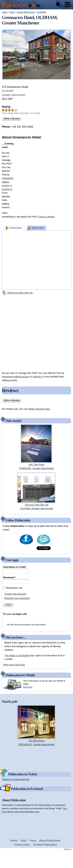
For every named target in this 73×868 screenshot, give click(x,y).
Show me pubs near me (20, 293)
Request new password (17, 598)
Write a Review (12, 119)
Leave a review (46, 217)
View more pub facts (14, 665)
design (68, 849)
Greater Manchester (26, 12)
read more (28, 687)
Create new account (15, 594)
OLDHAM (42, 12)
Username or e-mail (15, 567)
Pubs (12, 12)
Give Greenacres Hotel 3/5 (10, 110)
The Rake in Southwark (17, 655)
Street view (37, 228)
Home (5, 12)
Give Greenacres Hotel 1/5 (3, 110)
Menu (67, 5)
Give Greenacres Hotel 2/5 (7, 110)
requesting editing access (16, 377)
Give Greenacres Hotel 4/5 (13, 110)
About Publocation (50, 841)
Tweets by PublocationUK (16, 779)
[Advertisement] (38, 175)
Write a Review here (39, 409)
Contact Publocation (45, 845)
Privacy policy (22, 845)
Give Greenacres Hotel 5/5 (16, 110)
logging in (38, 377)
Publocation (16, 228)
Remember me (14, 588)
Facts (33, 841)
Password (9, 577)
